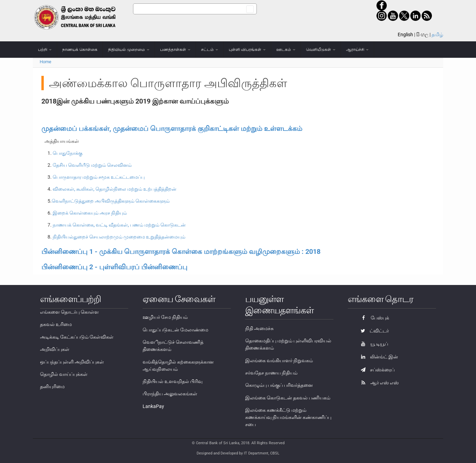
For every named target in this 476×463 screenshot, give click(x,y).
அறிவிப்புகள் (55, 349)
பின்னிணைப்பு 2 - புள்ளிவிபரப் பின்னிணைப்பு (114, 267)
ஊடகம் (286, 50)
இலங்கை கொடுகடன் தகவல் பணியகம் (288, 398)
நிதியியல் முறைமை (129, 50)
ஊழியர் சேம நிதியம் (165, 317)
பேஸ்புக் (373, 318)
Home (45, 62)
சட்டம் (210, 50)
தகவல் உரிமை (56, 324)
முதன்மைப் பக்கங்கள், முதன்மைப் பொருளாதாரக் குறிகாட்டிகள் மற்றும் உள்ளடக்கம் (172, 128)
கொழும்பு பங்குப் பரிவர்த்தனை (279, 385)
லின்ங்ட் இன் (378, 357)
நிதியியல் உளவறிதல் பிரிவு (173, 381)
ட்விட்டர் (373, 331)
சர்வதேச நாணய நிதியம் (271, 373)
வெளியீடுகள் (321, 50)
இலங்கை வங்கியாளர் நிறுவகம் (279, 360)
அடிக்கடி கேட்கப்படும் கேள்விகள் (77, 337)
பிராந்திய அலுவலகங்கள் (170, 394)
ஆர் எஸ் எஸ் (378, 383)
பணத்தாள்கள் (175, 50)
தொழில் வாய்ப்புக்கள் (64, 374)
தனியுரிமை (52, 386)
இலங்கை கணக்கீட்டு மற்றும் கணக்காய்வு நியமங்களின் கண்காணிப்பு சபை (288, 417)
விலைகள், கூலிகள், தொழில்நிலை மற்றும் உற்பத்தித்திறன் (115, 189)
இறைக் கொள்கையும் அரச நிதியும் (90, 213)
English (405, 35)
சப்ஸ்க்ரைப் (376, 370)
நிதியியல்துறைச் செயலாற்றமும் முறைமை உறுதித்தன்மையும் (119, 237)
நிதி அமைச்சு (259, 328)
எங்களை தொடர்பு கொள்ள (69, 312)
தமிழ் (437, 35)
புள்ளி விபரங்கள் (247, 50)
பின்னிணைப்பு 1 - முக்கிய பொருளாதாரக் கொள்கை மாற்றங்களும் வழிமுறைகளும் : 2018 (181, 251)
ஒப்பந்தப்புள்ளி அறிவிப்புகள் (72, 362)
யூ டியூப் (373, 344)
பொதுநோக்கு (68, 153)
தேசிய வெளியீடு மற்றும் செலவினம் (92, 165)
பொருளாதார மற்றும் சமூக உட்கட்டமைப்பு (99, 177)
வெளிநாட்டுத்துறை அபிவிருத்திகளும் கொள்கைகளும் (111, 201)
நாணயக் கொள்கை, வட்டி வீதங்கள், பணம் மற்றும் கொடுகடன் (119, 225)
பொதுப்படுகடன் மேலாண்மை (175, 330)
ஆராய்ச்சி (357, 50)
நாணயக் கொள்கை (80, 50)
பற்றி (45, 50)
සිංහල (422, 35)
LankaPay (153, 406)
